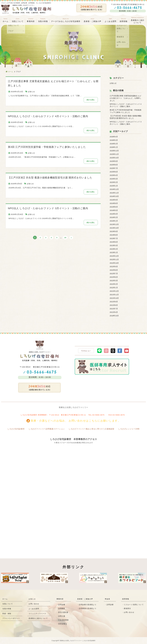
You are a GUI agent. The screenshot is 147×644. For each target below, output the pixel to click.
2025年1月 (114, 186)
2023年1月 (114, 252)
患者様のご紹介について (38, 621)
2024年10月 (114, 196)
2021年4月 (114, 312)
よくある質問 (110, 20)
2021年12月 (114, 291)
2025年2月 (114, 182)
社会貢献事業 (64, 620)
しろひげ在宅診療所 (15, 429)
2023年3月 (114, 245)
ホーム (6, 20)
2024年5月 (114, 210)
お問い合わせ (34, 605)
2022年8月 (114, 270)
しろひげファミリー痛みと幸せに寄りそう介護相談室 (92, 429)
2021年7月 (114, 309)
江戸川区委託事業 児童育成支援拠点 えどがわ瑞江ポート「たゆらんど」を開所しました (126, 98)
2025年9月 (114, 161)
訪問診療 (62, 605)
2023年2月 (114, 249)
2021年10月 (114, 298)
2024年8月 (114, 203)
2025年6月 (114, 172)
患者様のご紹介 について (138, 20)
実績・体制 (7, 616)
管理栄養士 (63, 624)
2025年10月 (114, 158)
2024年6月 (114, 207)
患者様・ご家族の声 (92, 20)
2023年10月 (114, 228)
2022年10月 (114, 263)
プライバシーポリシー (11, 621)
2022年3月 (114, 281)
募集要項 (127, 608)
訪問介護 (62, 616)
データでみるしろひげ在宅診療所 (66, 20)
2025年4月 (114, 175)
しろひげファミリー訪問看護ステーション (46, 429)
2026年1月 (114, 147)
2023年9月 (114, 231)
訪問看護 (62, 608)
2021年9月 (114, 302)
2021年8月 (114, 305)
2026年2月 (114, 144)
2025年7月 (114, 168)
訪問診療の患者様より (88, 605)
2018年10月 (114, 316)
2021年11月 (114, 295)
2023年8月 (114, 235)
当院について (8, 605)
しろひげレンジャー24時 (130, 429)
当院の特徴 (43, 20)
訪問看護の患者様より (88, 608)
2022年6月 (114, 277)
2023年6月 (114, 242)
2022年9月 (114, 267)
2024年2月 (114, 217)
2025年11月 (114, 154)
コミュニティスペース (38, 616)
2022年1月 (114, 288)
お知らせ (31, 92)
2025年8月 (114, 165)
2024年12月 (114, 189)
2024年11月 (114, 193)
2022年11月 (114, 259)
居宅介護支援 (63, 612)
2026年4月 (114, 137)
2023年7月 (114, 238)
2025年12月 (114, 151)
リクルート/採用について (134, 605)
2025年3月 (114, 179)
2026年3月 (114, 140)
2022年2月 (114, 284)
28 (65, 238)
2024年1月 (114, 221)
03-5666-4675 (98, 415)
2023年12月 (114, 224)
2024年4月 (114, 214)
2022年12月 (114, 256)
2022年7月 (114, 274)
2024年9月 (114, 200)
